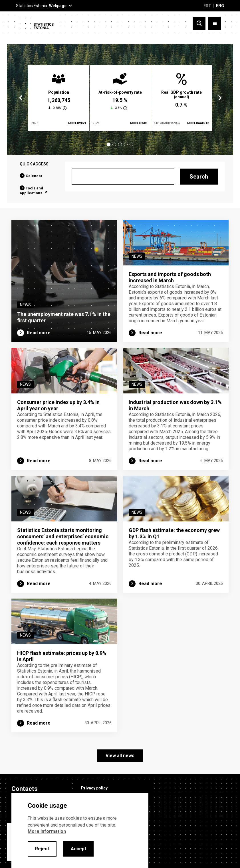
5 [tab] (131, 144)
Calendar (34, 176)
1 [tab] (109, 144)
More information (47, 831)
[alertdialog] (80, 830)
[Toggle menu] (215, 23)
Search (199, 177)
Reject (42, 849)
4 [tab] (126, 144)
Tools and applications (31, 191)
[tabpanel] (59, 98)
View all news (120, 756)
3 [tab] (120, 144)
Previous (21, 98)
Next (219, 98)
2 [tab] (114, 144)
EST (207, 6)
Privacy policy (94, 788)
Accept (78, 849)
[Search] (123, 177)
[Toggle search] (199, 23)
